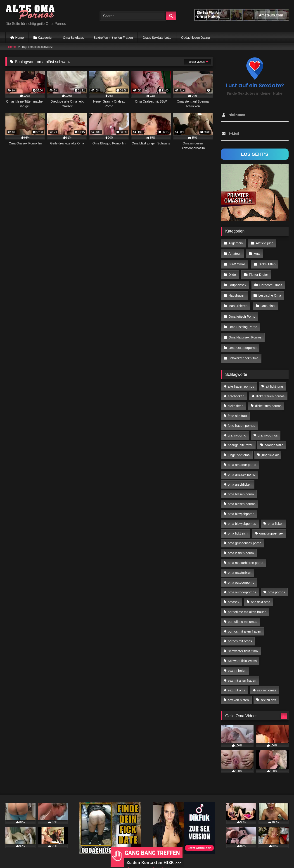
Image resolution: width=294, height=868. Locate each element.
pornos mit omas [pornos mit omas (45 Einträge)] (240, 633)
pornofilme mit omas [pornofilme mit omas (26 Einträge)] (242, 614)
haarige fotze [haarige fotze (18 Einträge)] (274, 437)
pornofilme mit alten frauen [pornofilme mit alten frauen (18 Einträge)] (247, 604)
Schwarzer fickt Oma (243, 351)
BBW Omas (237, 263)
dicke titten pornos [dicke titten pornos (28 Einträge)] (268, 398)
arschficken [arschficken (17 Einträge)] (236, 388)
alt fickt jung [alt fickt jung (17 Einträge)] (274, 379)
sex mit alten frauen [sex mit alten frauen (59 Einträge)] (242, 673)
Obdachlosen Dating (196, 38)
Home (20, 38)
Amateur (235, 253)
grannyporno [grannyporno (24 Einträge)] (237, 427)
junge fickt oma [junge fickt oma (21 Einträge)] (239, 447)
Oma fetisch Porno (242, 312)
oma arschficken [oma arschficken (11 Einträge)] (240, 477)
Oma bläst (268, 302)
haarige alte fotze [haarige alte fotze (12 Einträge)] (240, 437)
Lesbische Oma (269, 292)
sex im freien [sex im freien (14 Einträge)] (237, 663)
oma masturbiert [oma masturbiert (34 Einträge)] (239, 565)
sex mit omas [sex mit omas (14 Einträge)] (267, 682)
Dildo (232, 272)
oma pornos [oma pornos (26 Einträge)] (276, 584)
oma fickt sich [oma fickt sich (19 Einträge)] (238, 525)
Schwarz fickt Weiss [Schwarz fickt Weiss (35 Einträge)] (242, 653)
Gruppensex (237, 282)
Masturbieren (238, 302)
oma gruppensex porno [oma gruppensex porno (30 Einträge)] (244, 535)
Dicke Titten (267, 263)
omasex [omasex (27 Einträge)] (233, 594)
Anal (257, 253)
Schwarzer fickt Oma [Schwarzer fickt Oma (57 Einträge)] (243, 643)
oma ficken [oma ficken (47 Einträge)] (276, 516)
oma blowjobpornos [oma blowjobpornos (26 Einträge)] (242, 516)
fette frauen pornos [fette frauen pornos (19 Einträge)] (241, 418)
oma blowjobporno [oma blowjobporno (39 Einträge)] (241, 506)
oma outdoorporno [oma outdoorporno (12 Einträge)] (241, 575)
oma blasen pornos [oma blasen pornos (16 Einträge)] (242, 496)
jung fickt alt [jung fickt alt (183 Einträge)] (270, 447)
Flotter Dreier (258, 272)
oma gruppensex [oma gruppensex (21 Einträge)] (271, 525)
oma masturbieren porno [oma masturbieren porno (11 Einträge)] (245, 555)
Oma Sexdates (73, 38)
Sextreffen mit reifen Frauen (113, 38)
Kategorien (46, 38)
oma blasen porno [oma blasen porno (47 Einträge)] (241, 486)
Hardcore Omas (270, 282)
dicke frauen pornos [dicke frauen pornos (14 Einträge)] (270, 388)
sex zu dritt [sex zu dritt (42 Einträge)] (268, 692)
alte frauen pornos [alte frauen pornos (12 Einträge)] (241, 379)
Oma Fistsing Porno (243, 321)
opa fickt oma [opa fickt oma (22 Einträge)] (261, 594)
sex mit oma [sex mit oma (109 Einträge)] (237, 682)
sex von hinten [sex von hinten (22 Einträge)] (238, 692)
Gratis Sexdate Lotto (157, 38)
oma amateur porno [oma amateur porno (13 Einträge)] (242, 457)
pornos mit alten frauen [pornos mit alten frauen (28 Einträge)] (244, 623)
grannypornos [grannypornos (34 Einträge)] (268, 427)
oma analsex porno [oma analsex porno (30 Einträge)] (242, 467)
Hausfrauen (237, 292)
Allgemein (236, 243)
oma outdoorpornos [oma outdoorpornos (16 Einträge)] (242, 584)
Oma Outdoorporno (242, 341)
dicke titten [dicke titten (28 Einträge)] (236, 398)
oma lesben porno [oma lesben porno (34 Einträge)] (241, 545)
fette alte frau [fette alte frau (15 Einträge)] (237, 408)
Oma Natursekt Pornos (245, 331)
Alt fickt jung (264, 243)
